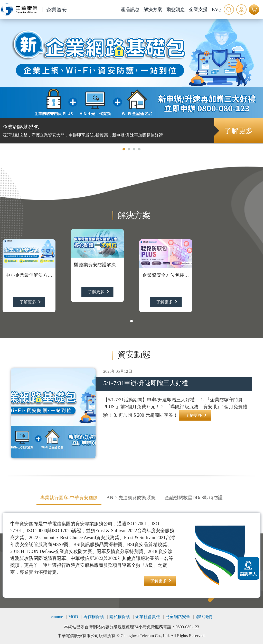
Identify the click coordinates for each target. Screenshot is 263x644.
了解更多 (238, 131)
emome (57, 617)
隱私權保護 (120, 617)
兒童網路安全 (178, 617)
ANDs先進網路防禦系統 (131, 498)
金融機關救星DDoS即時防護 (194, 498)
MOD (73, 617)
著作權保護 (94, 617)
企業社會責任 (148, 617)
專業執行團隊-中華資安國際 (69, 498)
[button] (124, 149)
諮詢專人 (248, 568)
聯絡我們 (204, 617)
